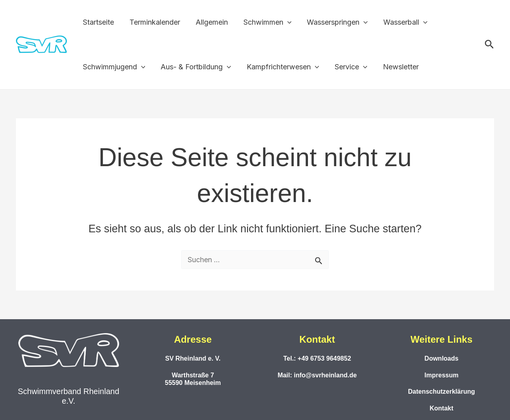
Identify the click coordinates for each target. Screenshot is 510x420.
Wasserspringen (332, 22)
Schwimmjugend (113, 67)
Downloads (441, 358)
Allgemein (209, 22)
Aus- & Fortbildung (194, 67)
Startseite (98, 22)
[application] (283, 22)
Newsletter (395, 67)
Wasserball (399, 22)
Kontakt (441, 408)
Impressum (441, 375)
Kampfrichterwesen (280, 67)
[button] (489, 45)
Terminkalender (153, 22)
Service (347, 67)
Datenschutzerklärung (441, 392)
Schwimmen (263, 22)
